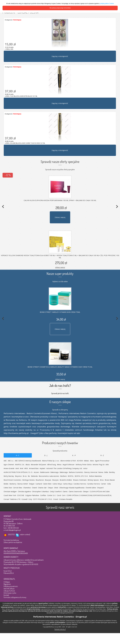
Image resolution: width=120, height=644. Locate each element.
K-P (74, 455)
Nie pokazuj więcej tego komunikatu (60, 8)
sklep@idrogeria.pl (15, 530)
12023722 (11, 534)
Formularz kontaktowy (11, 540)
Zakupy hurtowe (9, 591)
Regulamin (7, 584)
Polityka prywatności (11, 586)
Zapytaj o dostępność (60, 56)
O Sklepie (7, 582)
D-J (46, 455)
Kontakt (6, 595)
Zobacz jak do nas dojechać (13, 542)
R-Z (102, 455)
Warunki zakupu (9, 589)
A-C (18, 455)
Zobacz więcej (60, 217)
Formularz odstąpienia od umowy (15, 597)
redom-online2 (25, 534)
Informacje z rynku (10, 593)
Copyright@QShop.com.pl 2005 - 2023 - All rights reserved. (60, 627)
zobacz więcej (60, 267)
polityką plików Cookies (107, 4)
